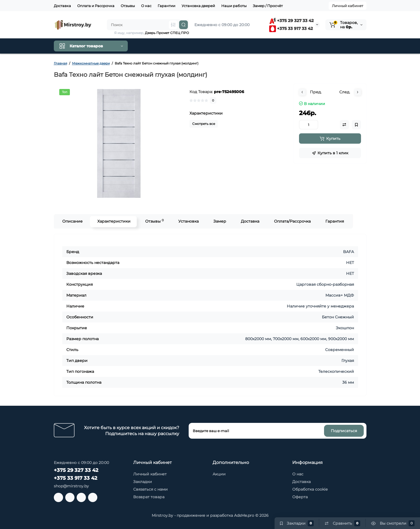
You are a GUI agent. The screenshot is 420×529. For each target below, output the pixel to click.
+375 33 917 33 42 (291, 28)
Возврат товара (149, 497)
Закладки (143, 482)
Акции (219, 474)
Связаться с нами (150, 489)
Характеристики (113, 221)
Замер (219, 221)
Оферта (300, 497)
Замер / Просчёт (268, 6)
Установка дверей (198, 6)
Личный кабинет (348, 6)
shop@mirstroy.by (71, 486)
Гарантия (334, 221)
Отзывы (128, 6)
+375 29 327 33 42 (291, 21)
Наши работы (234, 6)
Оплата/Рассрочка (292, 221)
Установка (188, 221)
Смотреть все (204, 124)
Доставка (62, 6)
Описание (72, 221)
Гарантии (167, 6)
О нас (146, 6)
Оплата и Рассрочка (96, 6)
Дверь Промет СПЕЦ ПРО (167, 33)
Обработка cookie (310, 489)
